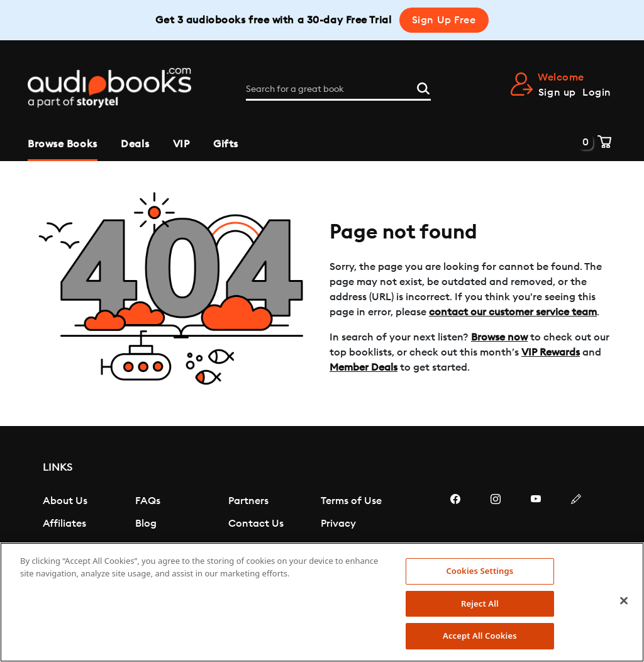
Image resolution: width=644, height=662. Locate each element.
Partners (248, 501)
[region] (322, 602)
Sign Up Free (444, 20)
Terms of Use (351, 501)
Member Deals (364, 367)
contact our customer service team (513, 312)
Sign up (557, 93)
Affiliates (64, 524)
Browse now (499, 337)
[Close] (624, 601)
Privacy (338, 524)
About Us (65, 501)
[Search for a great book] (338, 89)
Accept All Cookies (480, 636)
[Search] (423, 87)
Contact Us (256, 524)
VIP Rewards (551, 352)
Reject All (480, 603)
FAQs (148, 501)
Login (597, 93)
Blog (146, 524)
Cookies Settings (480, 571)
